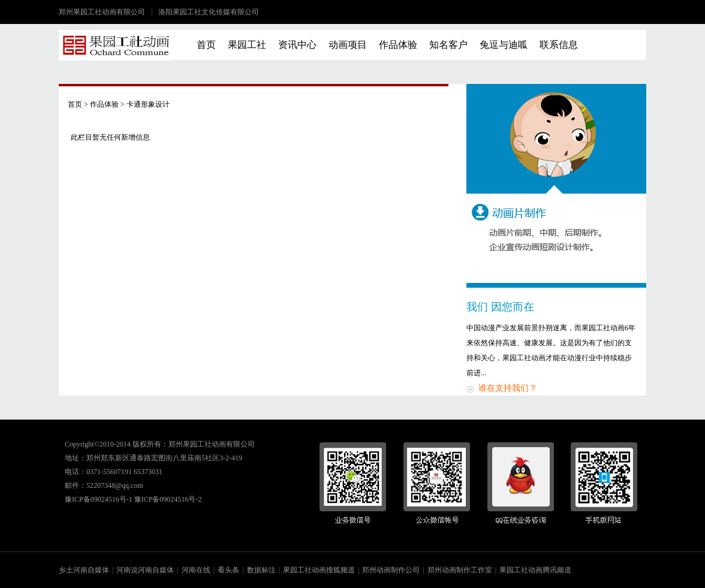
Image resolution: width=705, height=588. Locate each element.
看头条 (228, 570)
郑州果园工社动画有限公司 (102, 12)
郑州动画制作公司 (391, 570)
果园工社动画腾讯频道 (535, 570)
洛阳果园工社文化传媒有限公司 (209, 12)
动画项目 (348, 45)
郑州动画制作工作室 (460, 570)
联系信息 (559, 45)
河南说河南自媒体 (145, 570)
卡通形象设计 (148, 104)
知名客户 (448, 45)
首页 (206, 45)
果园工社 (247, 45)
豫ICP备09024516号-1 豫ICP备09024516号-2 (133, 499)
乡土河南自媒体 (84, 570)
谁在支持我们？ (508, 388)
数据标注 (261, 570)
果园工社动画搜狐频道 (319, 570)
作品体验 (398, 45)
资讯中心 (297, 45)
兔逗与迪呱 (504, 45)
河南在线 (196, 570)
